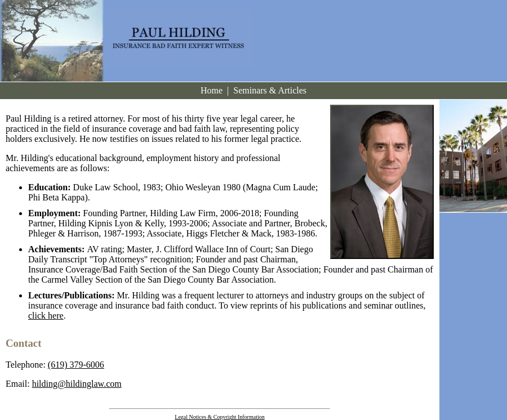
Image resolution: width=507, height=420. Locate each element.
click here (46, 316)
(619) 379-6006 (76, 365)
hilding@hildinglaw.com (77, 384)
